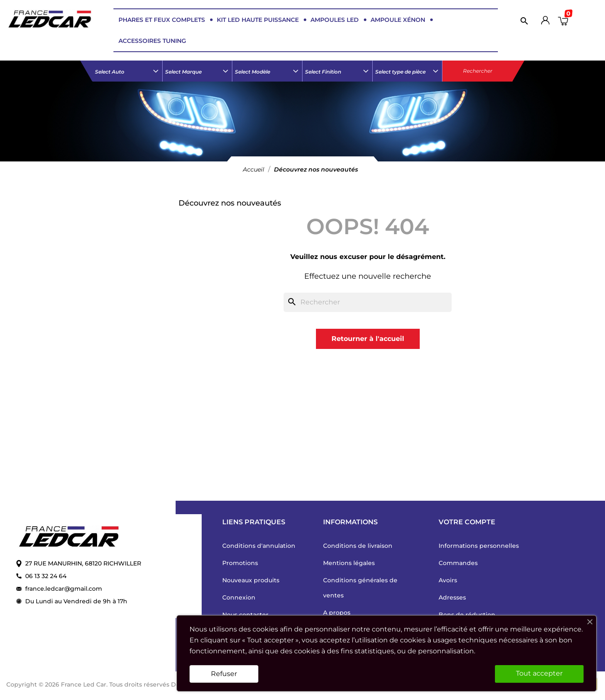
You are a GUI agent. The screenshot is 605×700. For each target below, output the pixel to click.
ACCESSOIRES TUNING (152, 41)
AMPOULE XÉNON (398, 20)
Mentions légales (349, 563)
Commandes (458, 563)
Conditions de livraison (358, 546)
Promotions (240, 563)
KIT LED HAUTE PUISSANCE (258, 20)
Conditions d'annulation (259, 546)
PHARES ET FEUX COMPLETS (162, 20)
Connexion (239, 597)
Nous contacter (245, 615)
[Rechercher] (522, 21)
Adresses (452, 597)
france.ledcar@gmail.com (64, 589)
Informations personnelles (479, 546)
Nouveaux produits (251, 580)
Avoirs (448, 580)
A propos (337, 613)
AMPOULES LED (335, 20)
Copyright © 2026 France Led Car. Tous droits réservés (89, 684)
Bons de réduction (467, 615)
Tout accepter (539, 673)
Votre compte (467, 522)
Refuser (224, 674)
